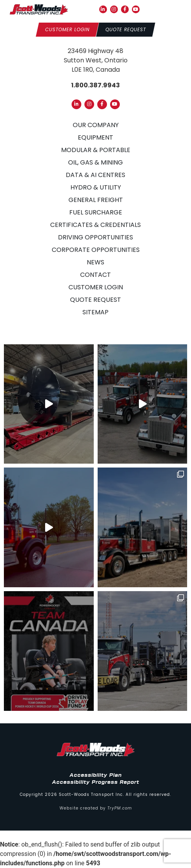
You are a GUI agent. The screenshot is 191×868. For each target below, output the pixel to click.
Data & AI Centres (95, 175)
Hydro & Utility (96, 187)
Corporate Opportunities (96, 250)
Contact (95, 275)
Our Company (96, 125)
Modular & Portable (96, 150)
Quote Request (95, 300)
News (95, 262)
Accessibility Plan (96, 775)
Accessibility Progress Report (96, 782)
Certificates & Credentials (95, 225)
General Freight (96, 200)
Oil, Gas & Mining (95, 162)
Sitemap (95, 312)
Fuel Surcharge (96, 212)
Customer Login (96, 287)
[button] (176, 9)
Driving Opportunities (95, 237)
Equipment (95, 137)
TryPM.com (120, 808)
